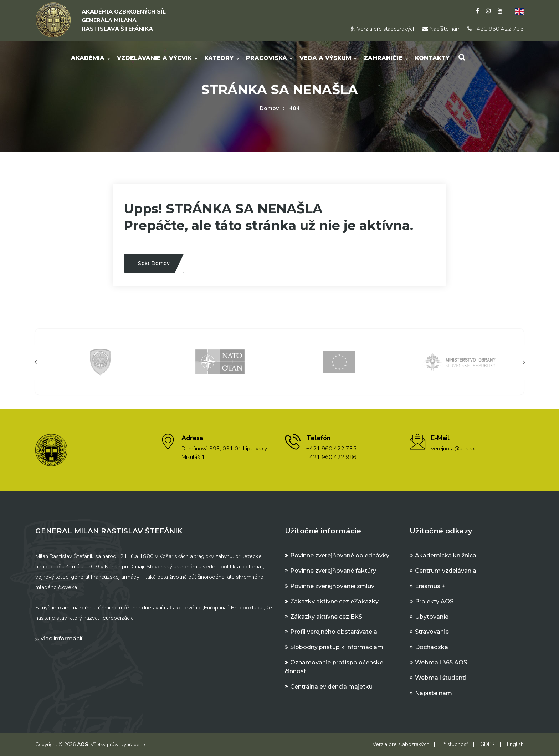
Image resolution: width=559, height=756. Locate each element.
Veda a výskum (325, 58)
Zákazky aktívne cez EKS (326, 617)
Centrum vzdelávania (446, 571)
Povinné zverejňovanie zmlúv (332, 586)
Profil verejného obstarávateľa (334, 632)
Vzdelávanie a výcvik (154, 58)
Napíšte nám (442, 29)
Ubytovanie (432, 617)
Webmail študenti (441, 678)
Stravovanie (432, 632)
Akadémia (88, 58)
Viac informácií (61, 638)
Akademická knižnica (446, 555)
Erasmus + (430, 586)
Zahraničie (383, 58)
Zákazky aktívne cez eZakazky (334, 601)
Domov (269, 108)
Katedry (219, 58)
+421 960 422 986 (331, 457)
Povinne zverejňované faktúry (333, 571)
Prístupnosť (455, 744)
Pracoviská (266, 58)
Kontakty (432, 58)
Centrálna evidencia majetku (331, 687)
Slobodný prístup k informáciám (337, 647)
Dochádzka (432, 647)
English (515, 744)
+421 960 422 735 (496, 29)
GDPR (488, 744)
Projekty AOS (434, 601)
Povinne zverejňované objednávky (340, 555)
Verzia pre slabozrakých (383, 29)
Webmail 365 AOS (441, 662)
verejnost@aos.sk (453, 449)
